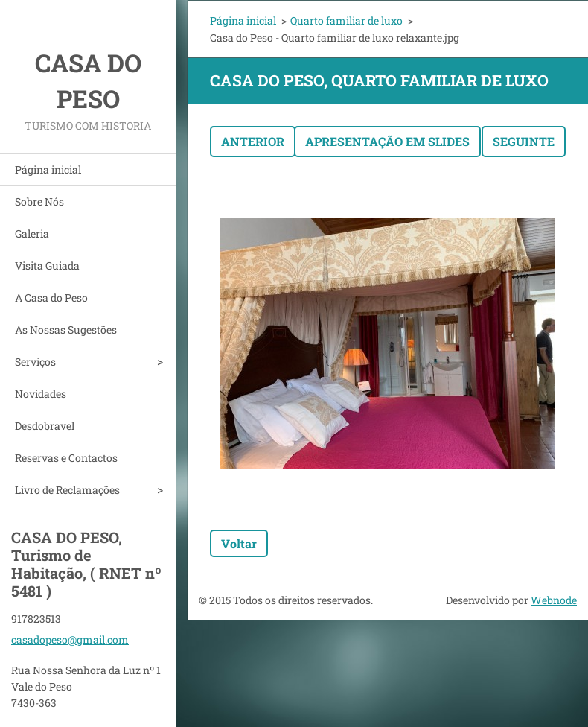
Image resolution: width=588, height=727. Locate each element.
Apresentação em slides (387, 141)
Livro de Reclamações (67, 490)
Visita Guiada (47, 266)
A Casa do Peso (51, 298)
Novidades (41, 394)
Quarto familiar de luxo (346, 20)
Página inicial (48, 169)
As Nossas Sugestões (66, 330)
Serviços (35, 362)
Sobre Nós (39, 201)
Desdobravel (45, 426)
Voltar (239, 543)
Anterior (253, 141)
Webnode (554, 600)
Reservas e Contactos (66, 458)
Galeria (32, 234)
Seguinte (524, 141)
